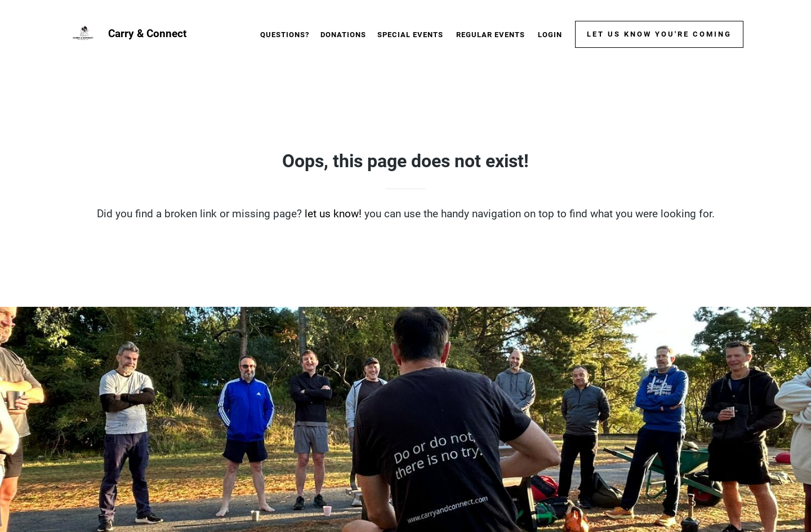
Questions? (285, 35)
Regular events (491, 35)
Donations (343, 35)
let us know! (333, 214)
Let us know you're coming (659, 34)
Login (550, 35)
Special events (410, 35)
